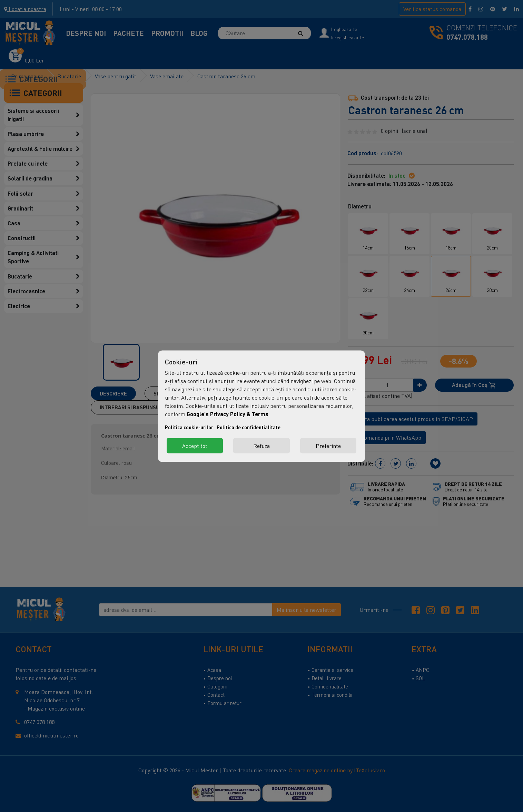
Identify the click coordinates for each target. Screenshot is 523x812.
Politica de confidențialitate (249, 427)
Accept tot (195, 446)
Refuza (261, 446)
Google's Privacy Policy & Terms (228, 414)
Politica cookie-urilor (189, 427)
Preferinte (328, 446)
